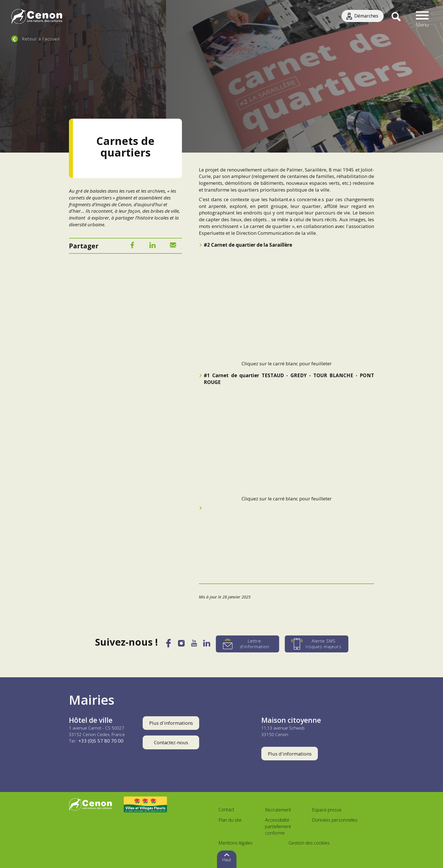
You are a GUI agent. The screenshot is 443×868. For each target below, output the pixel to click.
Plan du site (230, 820)
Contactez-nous (171, 742)
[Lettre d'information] (249, 644)
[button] (422, 17)
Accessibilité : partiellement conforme (278, 826)
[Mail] (173, 246)
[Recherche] (396, 17)
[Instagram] (181, 645)
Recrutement (278, 810)
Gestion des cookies (309, 843)
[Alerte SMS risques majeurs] (318, 644)
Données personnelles (335, 820)
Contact (226, 810)
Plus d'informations (171, 723)
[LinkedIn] (153, 246)
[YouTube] (194, 645)
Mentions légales (235, 843)
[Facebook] (132, 246)
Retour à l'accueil (41, 39)
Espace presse (327, 810)
